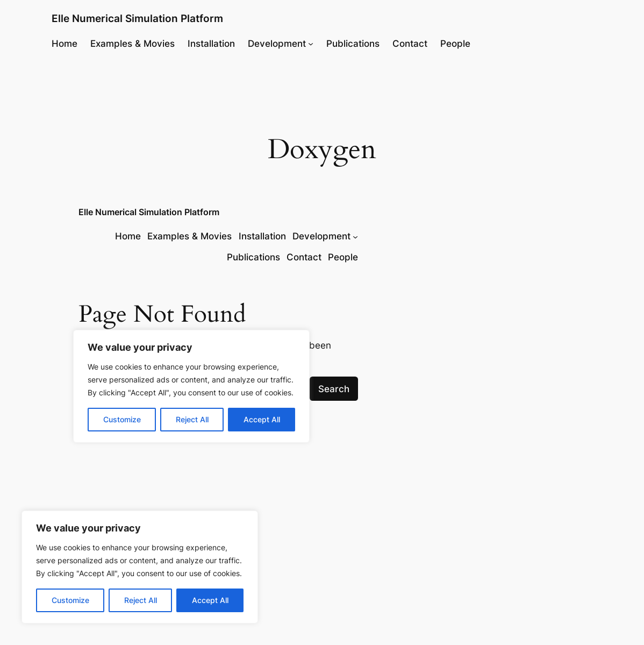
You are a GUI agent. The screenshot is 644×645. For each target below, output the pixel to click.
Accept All (210, 600)
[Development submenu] (311, 44)
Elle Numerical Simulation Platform (137, 19)
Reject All (141, 600)
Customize (70, 600)
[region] (140, 567)
